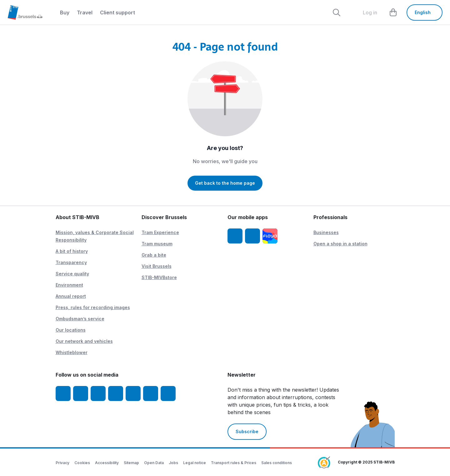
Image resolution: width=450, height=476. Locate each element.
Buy (65, 13)
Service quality (72, 274)
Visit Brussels (157, 266)
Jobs (173, 463)
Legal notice (195, 463)
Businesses (326, 232)
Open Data (154, 463)
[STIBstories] (168, 393)
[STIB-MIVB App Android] (252, 236)
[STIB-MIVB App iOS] (235, 236)
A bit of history (72, 251)
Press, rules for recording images (93, 307)
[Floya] (270, 236)
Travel (85, 13)
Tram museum (157, 244)
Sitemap (131, 463)
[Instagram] (81, 393)
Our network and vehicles (84, 341)
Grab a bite (154, 255)
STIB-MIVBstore (159, 277)
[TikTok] (133, 393)
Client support (117, 13)
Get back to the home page (225, 183)
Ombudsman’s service (80, 319)
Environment (69, 285)
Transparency (71, 262)
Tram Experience (160, 232)
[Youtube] (98, 393)
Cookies (82, 463)
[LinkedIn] (116, 393)
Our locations (71, 330)
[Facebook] (63, 393)
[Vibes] (151, 393)
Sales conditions (277, 463)
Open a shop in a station (340, 244)
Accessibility (107, 463)
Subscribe (247, 431)
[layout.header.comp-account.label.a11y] (365, 13)
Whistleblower (72, 352)
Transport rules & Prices (234, 463)
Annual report (71, 296)
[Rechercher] (337, 13)
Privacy (62, 463)
